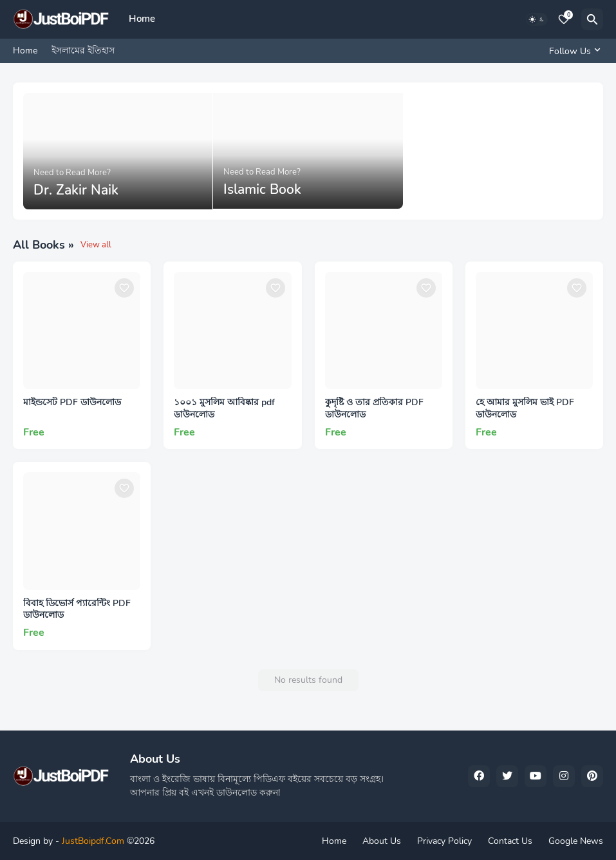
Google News (576, 841)
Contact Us (510, 841)
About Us (382, 841)
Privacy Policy (444, 841)
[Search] (592, 19)
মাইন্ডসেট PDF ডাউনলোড (72, 403)
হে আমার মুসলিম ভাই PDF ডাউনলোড (525, 409)
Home (142, 19)
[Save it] (124, 288)
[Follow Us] (573, 51)
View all (96, 245)
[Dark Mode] (537, 19)
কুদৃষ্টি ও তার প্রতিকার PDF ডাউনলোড (374, 409)
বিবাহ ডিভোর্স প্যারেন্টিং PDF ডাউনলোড (77, 610)
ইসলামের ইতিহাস (83, 51)
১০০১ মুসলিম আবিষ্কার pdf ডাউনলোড (224, 409)
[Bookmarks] (564, 19)
